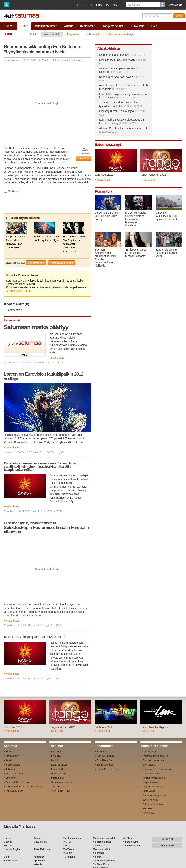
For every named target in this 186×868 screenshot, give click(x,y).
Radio (117, 5)
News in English (13, 849)
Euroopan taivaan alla (153, 760)
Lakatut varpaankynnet (154, 778)
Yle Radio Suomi (102, 842)
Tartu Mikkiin (58, 787)
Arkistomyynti (130, 842)
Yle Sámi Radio (101, 864)
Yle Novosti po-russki (105, 861)
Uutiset (81, 5)
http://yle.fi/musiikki (20, 291)
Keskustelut (88, 26)
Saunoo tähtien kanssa (17, 782)
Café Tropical (149, 752)
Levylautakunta (150, 782)
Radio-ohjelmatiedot (104, 838)
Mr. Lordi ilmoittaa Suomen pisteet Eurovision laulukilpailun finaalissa (136, 219)
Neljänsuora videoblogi (119, 34)
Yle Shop (128, 838)
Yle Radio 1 (99, 846)
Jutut (24, 26)
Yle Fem (68, 853)
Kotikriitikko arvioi (15, 774)
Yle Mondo (99, 853)
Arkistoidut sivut (132, 846)
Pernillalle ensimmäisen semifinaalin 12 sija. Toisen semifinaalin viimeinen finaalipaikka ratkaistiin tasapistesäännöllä (41, 467)
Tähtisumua (148, 813)
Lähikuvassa (149, 791)
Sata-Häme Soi (104, 760)
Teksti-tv (8, 846)
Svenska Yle (176, 5)
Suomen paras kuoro (62, 782)
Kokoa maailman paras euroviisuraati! (35, 637)
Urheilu (8, 842)
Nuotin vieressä (150, 800)
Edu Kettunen (36, 263)
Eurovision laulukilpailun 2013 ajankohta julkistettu (167, 216)
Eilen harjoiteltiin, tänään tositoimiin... (31, 523)
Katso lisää (58, 358)
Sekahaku (147, 808)
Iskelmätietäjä (13, 765)
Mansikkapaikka (59, 774)
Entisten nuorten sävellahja (156, 756)
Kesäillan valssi (59, 765)
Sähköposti (14, 191)
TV (107, 5)
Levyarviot (73, 34)
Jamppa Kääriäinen (62, 263)
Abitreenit (39, 857)
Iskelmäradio (149, 765)
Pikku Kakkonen (42, 849)
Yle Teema (69, 849)
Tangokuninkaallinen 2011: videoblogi (25, 787)
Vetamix (38, 864)
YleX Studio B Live (61, 791)
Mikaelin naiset (59, 778)
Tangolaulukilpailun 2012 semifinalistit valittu (167, 253)
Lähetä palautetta (15, 791)
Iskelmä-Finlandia (106, 756)
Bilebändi (56, 752)
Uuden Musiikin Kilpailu (154, 727)
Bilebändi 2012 (104, 727)
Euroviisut (137, 26)
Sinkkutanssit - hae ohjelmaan (117, 60)
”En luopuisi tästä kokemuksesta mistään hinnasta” (136, 253)
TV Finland (69, 857)
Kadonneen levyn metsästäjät (157, 769)
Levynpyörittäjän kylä (153, 787)
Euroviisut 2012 (104, 175)
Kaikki (34, 34)
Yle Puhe (98, 857)
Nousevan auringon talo (154, 795)
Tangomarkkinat (113, 26)
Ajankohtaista (52, 34)
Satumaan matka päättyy (36, 327)
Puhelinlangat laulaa (153, 804)
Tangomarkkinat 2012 (153, 175)
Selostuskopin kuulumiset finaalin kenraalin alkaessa (46, 530)
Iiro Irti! (55, 760)
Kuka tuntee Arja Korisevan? (116, 77)
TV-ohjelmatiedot (72, 838)
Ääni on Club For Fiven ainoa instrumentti (124, 128)
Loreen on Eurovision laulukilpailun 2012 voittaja (44, 376)
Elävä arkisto (41, 842)
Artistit (68, 26)
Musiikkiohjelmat (46, 26)
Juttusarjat (93, 34)
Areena (96, 5)
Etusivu (9, 26)
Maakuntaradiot (101, 849)
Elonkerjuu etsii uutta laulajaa (117, 111)
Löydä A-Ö (167, 839)
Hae (162, 5)
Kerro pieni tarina (151, 774)
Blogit (7, 857)
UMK (154, 26)
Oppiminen (40, 861)
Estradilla (56, 756)
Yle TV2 (67, 846)
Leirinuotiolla (58, 769)
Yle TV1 (67, 842)
